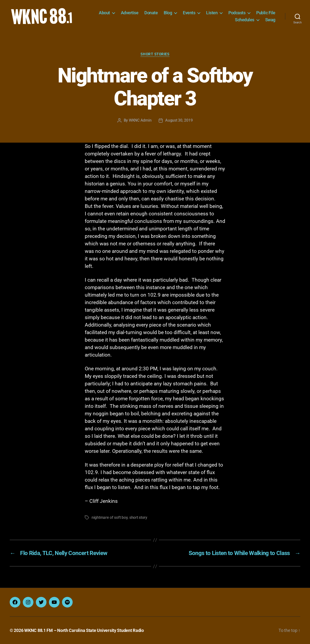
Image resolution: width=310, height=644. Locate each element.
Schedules (245, 20)
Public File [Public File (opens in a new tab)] (266, 13)
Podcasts (237, 13)
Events (189, 13)
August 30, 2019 (179, 120)
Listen (212, 13)
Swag (270, 20)
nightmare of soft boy (109, 517)
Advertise (130, 13)
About (104, 13)
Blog (168, 13)
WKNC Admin (140, 120)
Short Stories (155, 54)
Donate (151, 13)
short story (138, 517)
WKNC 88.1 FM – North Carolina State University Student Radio (84, 630)
